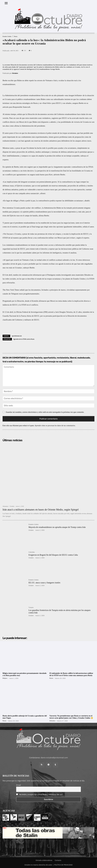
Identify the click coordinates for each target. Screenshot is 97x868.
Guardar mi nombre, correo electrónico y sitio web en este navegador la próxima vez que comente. (45, 412)
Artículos (52, 721)
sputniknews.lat (17, 336)
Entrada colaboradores (44, 860)
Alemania (5, 506)
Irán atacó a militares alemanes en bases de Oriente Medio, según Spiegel (41, 510)
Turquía (31, 607)
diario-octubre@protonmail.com (54, 758)
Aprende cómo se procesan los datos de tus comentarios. (55, 426)
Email (18, 785)
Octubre (15, 73)
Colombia (32, 552)
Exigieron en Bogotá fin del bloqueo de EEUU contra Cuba (53, 555)
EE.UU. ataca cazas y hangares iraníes (44, 583)
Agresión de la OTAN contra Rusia (24, 339)
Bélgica (5, 678)
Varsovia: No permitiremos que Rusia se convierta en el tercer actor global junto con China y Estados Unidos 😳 (71, 717)
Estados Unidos (7, 36)
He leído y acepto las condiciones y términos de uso (41, 794)
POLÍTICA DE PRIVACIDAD (63, 865)
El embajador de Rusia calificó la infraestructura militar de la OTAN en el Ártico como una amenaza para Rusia (71, 674)
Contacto (58, 860)
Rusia (16, 36)
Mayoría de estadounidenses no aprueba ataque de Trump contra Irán (57, 527)
